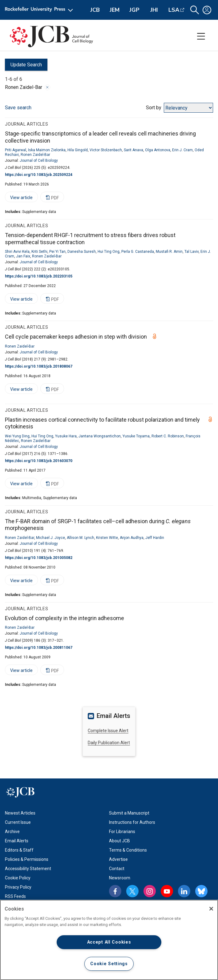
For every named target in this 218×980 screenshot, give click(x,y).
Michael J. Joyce (50, 538)
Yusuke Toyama (136, 436)
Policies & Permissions (27, 859)
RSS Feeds (15, 896)
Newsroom (120, 878)
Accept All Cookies (109, 942)
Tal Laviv (192, 252)
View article (19, 199)
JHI (154, 10)
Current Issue (18, 822)
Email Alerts (17, 841)
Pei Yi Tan (57, 252)
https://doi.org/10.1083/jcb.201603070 (39, 461)
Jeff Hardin (155, 538)
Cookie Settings (109, 964)
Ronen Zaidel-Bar (35, 155)
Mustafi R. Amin (169, 252)
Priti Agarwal (16, 150)
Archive (12, 832)
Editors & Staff (19, 850)
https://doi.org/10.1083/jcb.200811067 (39, 648)
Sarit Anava (133, 150)
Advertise (118, 859)
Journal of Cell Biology (39, 161)
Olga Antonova (158, 150)
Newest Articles (20, 813)
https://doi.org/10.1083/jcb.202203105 (39, 276)
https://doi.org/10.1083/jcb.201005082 (39, 558)
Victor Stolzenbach (106, 150)
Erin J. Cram (182, 150)
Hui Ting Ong (109, 252)
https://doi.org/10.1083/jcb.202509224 (39, 175)
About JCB (119, 841)
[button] (195, 10)
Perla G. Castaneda (138, 252)
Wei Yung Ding (17, 436)
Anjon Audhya (132, 538)
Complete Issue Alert (108, 731)
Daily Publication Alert (109, 743)
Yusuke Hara (66, 436)
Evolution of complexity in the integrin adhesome (65, 618)
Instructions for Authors (132, 822)
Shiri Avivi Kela (17, 252)
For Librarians (122, 832)
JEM (115, 10)
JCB (95, 10)
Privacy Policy (18, 887)
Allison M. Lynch (81, 538)
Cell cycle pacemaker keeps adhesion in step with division (76, 337)
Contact (117, 869)
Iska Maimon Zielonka (47, 150)
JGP (134, 10)
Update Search (23, 66)
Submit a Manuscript (129, 813)
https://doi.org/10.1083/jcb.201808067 (39, 366)
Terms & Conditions (128, 850)
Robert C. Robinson (168, 436)
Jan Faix (23, 256)
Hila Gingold (78, 150)
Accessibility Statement (28, 869)
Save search (18, 108)
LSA (174, 10)
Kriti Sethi (39, 252)
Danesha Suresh (82, 252)
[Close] (211, 909)
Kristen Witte (107, 538)
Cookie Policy (18, 878)
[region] (109, 940)
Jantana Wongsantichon (100, 436)
